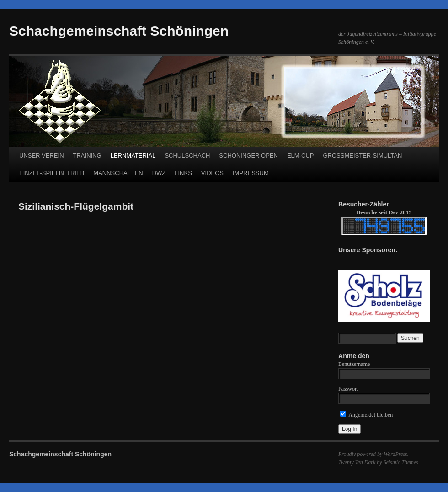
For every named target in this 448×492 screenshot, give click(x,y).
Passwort (348, 389)
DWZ (159, 173)
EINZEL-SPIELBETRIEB (52, 173)
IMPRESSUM (251, 173)
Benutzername (354, 364)
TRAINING (87, 156)
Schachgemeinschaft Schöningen (119, 31)
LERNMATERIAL (133, 156)
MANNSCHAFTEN (118, 173)
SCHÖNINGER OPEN (248, 156)
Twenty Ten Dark (357, 462)
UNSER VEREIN (42, 156)
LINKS (183, 173)
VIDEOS (212, 173)
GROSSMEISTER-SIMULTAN (362, 156)
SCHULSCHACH (187, 156)
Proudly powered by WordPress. (373, 454)
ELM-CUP (301, 156)
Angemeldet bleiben (366, 415)
